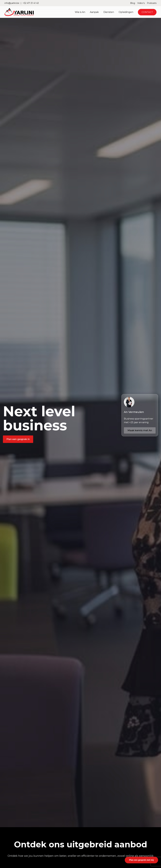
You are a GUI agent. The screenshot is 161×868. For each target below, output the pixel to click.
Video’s (141, 3)
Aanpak (94, 12)
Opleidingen (126, 12)
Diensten (109, 12)
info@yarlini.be (12, 3)
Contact (147, 12)
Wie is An (80, 12)
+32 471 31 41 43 (31, 3)
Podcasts (152, 3)
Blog (133, 3)
